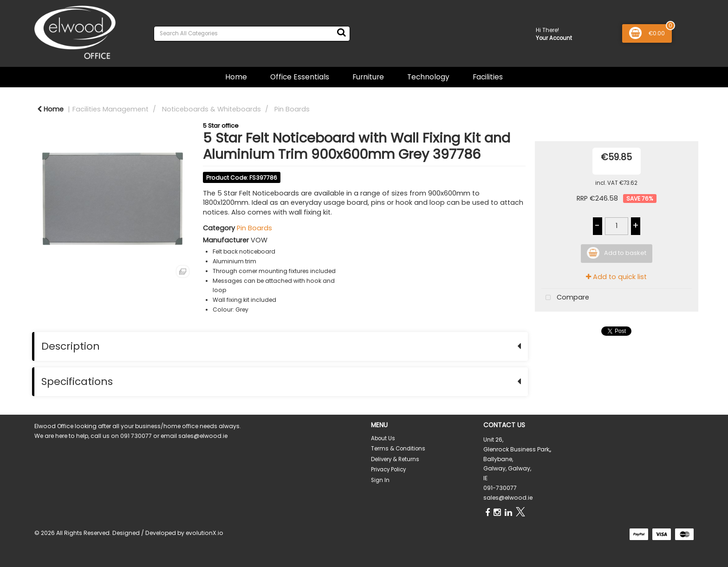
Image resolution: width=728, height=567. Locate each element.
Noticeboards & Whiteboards (211, 109)
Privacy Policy (388, 469)
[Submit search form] (341, 33)
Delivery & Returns (395, 459)
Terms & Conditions (398, 449)
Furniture (368, 77)
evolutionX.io (205, 533)
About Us (383, 438)
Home (236, 77)
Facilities (488, 77)
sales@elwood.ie (508, 498)
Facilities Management (110, 109)
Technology (428, 77)
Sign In (380, 480)
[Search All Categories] (252, 34)
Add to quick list (616, 277)
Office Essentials (300, 77)
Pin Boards (292, 109)
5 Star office (221, 126)
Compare (565, 298)
